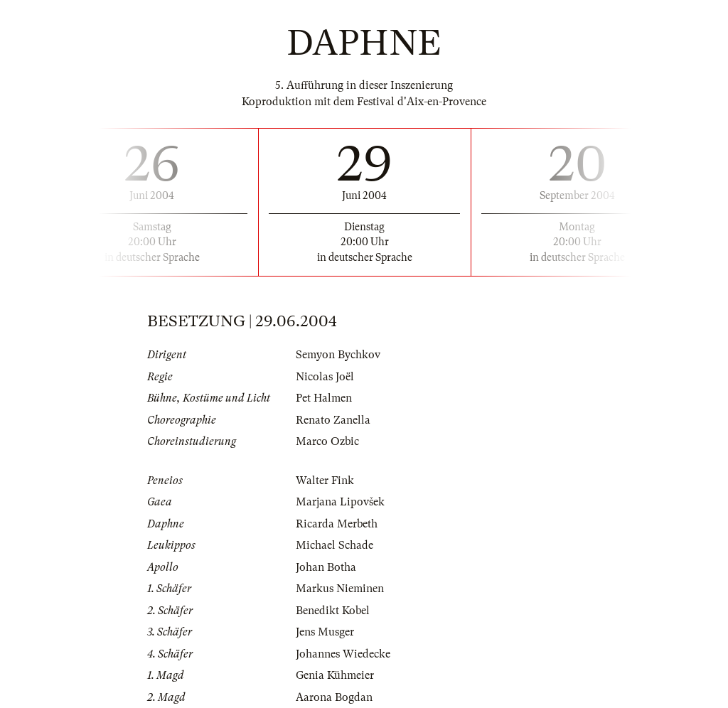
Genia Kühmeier (335, 675)
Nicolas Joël (325, 377)
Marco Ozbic (327, 441)
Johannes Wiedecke (343, 654)
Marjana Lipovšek (340, 502)
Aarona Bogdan (334, 697)
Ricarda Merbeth (337, 524)
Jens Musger (325, 632)
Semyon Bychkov (338, 355)
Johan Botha (326, 567)
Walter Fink (325, 481)
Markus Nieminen (340, 589)
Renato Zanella (333, 420)
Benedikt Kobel (333, 611)
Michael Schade (334, 545)
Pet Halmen (324, 398)
